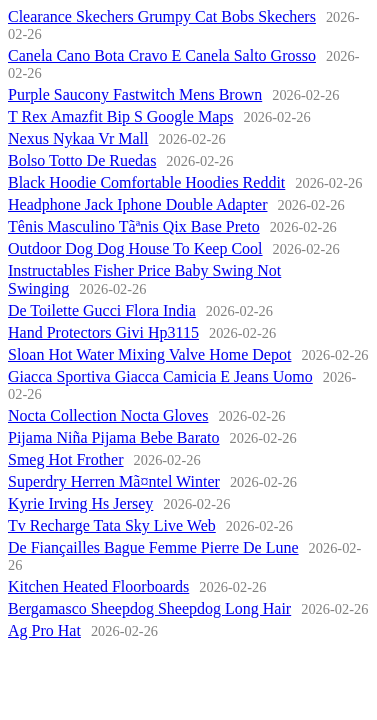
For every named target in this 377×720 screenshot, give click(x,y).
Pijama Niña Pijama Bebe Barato (114, 437)
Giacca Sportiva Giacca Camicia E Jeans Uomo (160, 376)
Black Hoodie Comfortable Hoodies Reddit (146, 182)
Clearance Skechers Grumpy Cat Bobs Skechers (162, 16)
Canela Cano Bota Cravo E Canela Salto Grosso (162, 55)
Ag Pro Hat (44, 630)
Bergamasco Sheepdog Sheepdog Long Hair (149, 608)
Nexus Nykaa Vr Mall (78, 138)
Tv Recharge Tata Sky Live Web (112, 525)
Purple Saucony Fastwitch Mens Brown (135, 94)
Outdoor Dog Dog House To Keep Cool (135, 248)
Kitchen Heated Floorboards (98, 586)
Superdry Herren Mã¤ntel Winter (114, 481)
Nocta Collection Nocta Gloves (108, 415)
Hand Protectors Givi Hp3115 (103, 332)
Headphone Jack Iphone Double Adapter (137, 204)
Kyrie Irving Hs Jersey (80, 503)
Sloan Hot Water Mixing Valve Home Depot (149, 354)
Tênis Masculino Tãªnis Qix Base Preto (134, 226)
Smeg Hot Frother (66, 459)
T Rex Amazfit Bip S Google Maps (120, 116)
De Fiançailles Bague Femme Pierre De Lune (153, 547)
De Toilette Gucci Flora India (102, 310)
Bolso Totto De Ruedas (82, 160)
